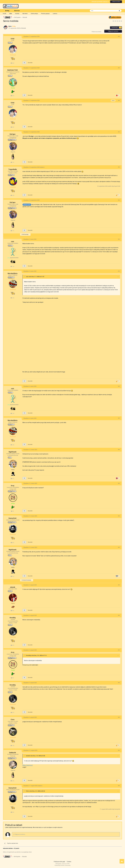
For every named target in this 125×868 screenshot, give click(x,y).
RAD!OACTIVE (13, 70)
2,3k (12, 781)
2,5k (12, 195)
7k (12, 511)
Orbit (13, 39)
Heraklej (13, 618)
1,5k (12, 746)
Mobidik (24, 28)
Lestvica (55, 14)
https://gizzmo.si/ (28, 765)
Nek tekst (25, 14)
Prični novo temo (97, 32)
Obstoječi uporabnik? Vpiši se (100, 2)
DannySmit (13, 518)
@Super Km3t (27, 205)
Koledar (17, 14)
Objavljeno (31, 36)
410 (12, 479)
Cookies (69, 862)
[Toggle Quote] (25, 277)
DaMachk (13, 753)
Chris (13, 720)
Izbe (11, 14)
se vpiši (44, 827)
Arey (13, 486)
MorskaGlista (13, 273)
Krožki (5, 14)
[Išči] (100, 11)
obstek (13, 587)
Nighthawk (13, 452)
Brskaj (7, 11)
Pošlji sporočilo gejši (59, 862)
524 (12, 96)
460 (12, 63)
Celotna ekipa (34, 14)
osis (13, 241)
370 (12, 645)
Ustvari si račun (116, 2)
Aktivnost (17, 11)
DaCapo (13, 134)
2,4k (12, 298)
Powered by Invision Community (63, 865)
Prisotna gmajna (45, 14)
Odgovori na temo (113, 31)
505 (12, 611)
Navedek (30, 63)
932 (12, 543)
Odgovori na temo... (19, 834)
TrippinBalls (13, 169)
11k (12, 162)
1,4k (12, 266)
